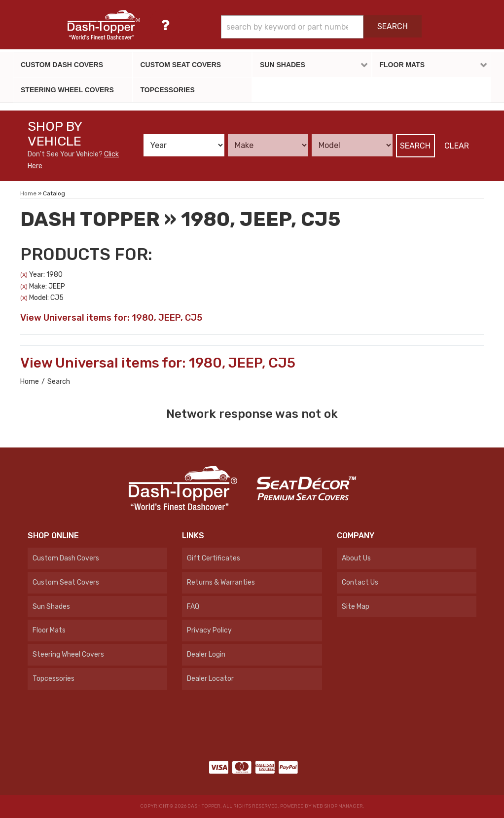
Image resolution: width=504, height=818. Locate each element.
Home (30, 382)
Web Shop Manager (338, 806)
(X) (24, 275)
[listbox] (184, 145)
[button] (321, 27)
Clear (457, 146)
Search (415, 146)
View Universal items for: (111, 318)
